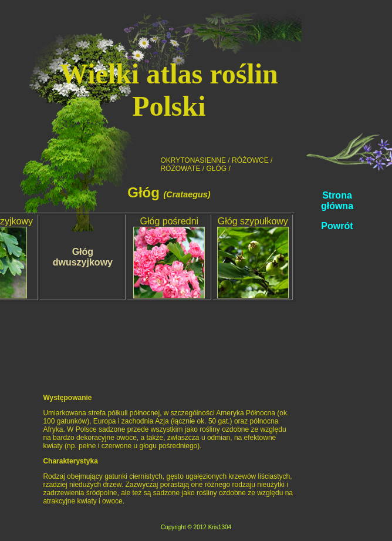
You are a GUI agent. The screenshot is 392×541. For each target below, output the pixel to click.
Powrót (337, 226)
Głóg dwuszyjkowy (83, 257)
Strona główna (337, 201)
